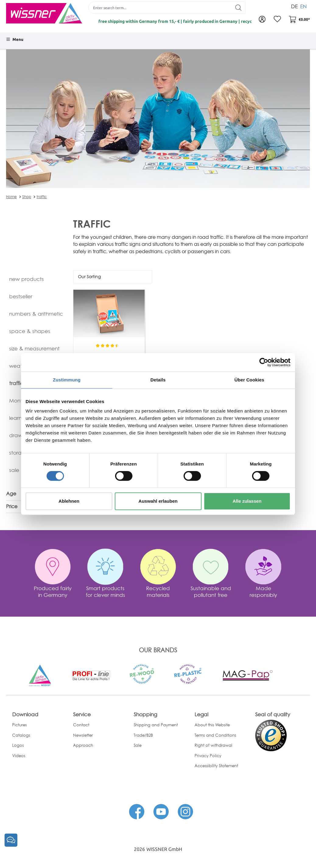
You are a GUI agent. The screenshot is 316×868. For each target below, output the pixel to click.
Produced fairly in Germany (53, 592)
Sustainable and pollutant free (211, 592)
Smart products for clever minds (105, 592)
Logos (18, 745)
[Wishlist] (277, 19)
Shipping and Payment (156, 725)
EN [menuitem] (304, 6)
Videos (19, 756)
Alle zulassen (247, 501)
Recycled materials (158, 592)
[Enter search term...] (160, 8)
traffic (42, 197)
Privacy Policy (208, 756)
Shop (27, 197)
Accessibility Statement (216, 766)
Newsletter (83, 735)
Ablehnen (69, 501)
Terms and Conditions (215, 735)
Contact (81, 725)
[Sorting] (113, 277)
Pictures (19, 725)
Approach (83, 745)
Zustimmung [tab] (67, 380)
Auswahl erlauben (158, 501)
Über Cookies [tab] (249, 380)
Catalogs (21, 735)
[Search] (239, 8)
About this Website (212, 725)
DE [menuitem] (294, 6)
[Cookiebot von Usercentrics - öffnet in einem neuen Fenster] (264, 362)
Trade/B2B (143, 735)
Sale (138, 745)
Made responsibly (263, 592)
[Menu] (15, 39)
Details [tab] (158, 380)
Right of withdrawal (213, 745)
